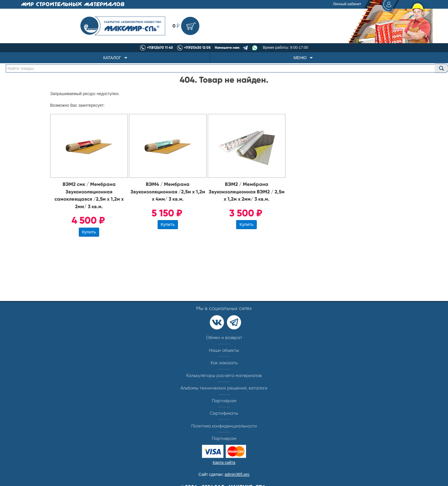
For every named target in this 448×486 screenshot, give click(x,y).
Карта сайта (224, 463)
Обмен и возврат (224, 338)
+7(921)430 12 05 (197, 48)
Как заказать (224, 363)
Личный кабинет (365, 4)
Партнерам (224, 438)
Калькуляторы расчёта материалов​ (224, 376)
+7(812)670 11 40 (160, 48)
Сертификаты (224, 413)
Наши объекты (224, 350)
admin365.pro (237, 474)
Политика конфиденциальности (224, 426)
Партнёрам (224, 401)
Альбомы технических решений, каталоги (224, 388)
